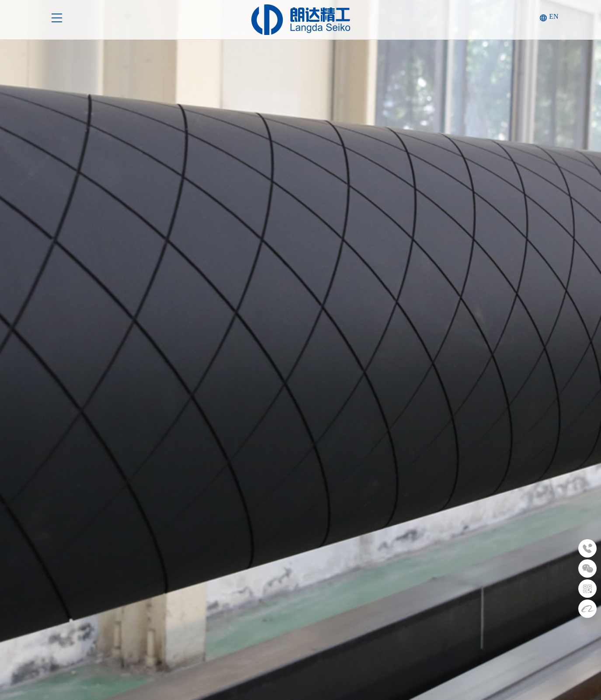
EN (554, 16)
